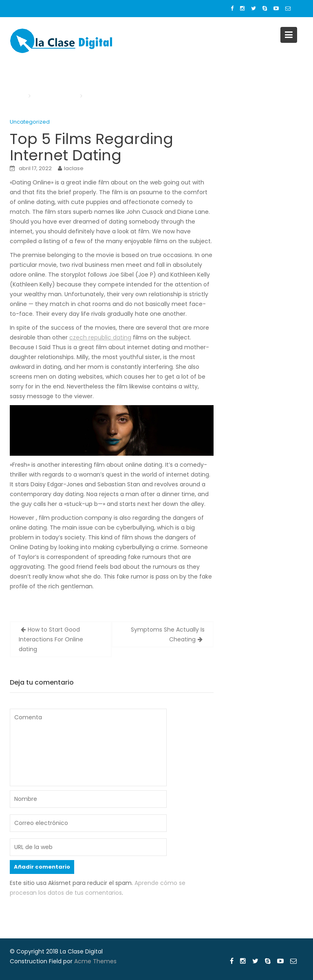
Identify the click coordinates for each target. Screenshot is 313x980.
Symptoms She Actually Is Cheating (168, 634)
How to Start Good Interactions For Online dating (51, 639)
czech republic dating (100, 337)
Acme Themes (95, 961)
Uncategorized (30, 122)
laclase (74, 168)
